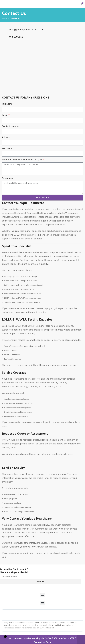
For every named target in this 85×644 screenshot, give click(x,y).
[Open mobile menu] (2, 4)
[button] (43, 595)
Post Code (7, 149)
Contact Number (11, 126)
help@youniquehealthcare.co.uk (26, 30)
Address (6, 137)
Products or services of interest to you (22, 160)
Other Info (7, 178)
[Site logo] (43, 4)
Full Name (7, 104)
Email (5, 115)
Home (4, 19)
